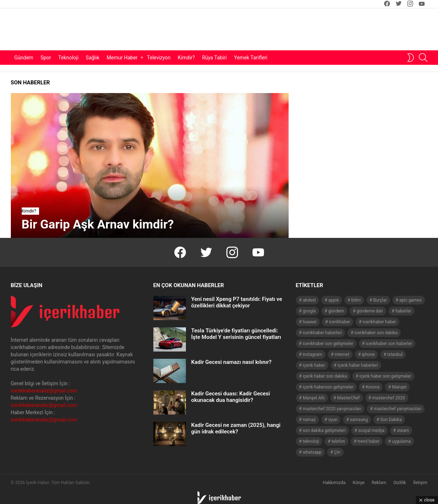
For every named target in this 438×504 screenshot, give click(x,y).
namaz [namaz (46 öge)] (309, 420)
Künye (359, 483)
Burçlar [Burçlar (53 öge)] (380, 300)
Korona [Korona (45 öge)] (373, 387)
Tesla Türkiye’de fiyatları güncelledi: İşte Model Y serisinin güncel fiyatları (236, 334)
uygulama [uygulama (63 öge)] (401, 441)
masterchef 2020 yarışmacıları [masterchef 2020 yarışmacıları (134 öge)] (332, 409)
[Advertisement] (282, 29)
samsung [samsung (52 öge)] (359, 420)
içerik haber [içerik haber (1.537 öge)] (314, 365)
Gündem (24, 58)
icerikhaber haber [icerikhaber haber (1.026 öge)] (379, 322)
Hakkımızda (334, 483)
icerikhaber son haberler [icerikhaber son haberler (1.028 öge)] (389, 344)
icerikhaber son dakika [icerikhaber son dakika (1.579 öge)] (376, 333)
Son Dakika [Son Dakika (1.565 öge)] (391, 420)
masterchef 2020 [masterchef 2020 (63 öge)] (389, 398)
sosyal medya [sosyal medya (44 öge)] (371, 430)
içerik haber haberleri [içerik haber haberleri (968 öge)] (358, 365)
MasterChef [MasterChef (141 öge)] (348, 398)
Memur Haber (122, 58)
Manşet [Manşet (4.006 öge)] (399, 387)
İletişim (420, 483)
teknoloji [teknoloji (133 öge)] (311, 441)
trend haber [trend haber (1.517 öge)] (368, 441)
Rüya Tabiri (214, 58)
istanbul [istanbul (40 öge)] (395, 354)
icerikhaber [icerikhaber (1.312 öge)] (339, 322)
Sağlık (93, 58)
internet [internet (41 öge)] (342, 354)
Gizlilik (400, 483)
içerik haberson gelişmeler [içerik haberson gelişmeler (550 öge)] (328, 387)
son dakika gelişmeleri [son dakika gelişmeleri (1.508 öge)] (324, 430)
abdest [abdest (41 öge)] (309, 300)
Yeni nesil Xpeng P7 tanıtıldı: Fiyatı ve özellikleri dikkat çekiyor (237, 302)
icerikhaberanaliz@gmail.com (44, 391)
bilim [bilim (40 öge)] (356, 300)
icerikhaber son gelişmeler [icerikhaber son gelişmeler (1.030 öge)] (328, 344)
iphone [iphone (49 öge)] (368, 354)
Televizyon (159, 58)
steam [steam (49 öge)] (403, 430)
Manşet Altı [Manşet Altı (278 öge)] (314, 398)
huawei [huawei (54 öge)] (310, 322)
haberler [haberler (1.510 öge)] (403, 311)
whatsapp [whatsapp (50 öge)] (312, 452)
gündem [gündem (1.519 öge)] (336, 311)
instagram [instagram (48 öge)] (312, 354)
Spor (46, 58)
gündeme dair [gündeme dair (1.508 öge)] (370, 311)
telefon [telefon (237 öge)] (338, 441)
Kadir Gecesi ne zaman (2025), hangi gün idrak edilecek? (236, 428)
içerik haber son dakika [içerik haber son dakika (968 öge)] (325, 376)
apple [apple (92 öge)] (334, 300)
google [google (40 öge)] (309, 311)
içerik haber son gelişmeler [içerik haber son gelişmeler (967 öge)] (385, 376)
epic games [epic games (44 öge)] (411, 300)
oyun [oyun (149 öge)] (333, 420)
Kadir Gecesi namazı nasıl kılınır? (231, 362)
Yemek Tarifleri (251, 58)
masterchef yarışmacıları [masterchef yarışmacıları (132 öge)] (397, 409)
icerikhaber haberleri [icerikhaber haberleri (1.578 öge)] (322, 333)
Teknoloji (68, 58)
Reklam (379, 483)
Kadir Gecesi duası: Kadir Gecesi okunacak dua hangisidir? (231, 397)
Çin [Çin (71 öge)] (337, 452)
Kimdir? (186, 58)
